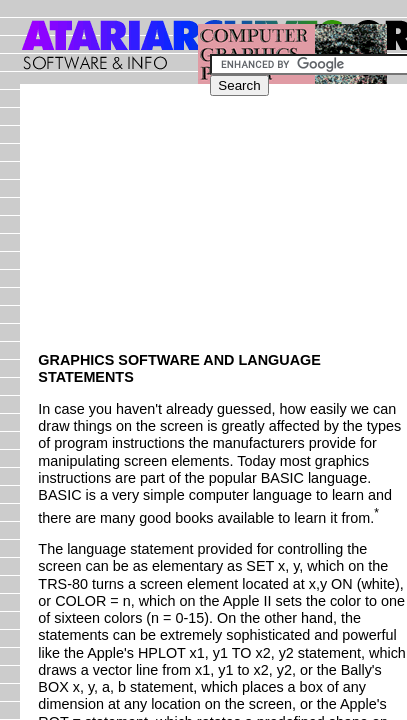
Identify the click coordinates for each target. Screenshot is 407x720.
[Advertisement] (257, 227)
